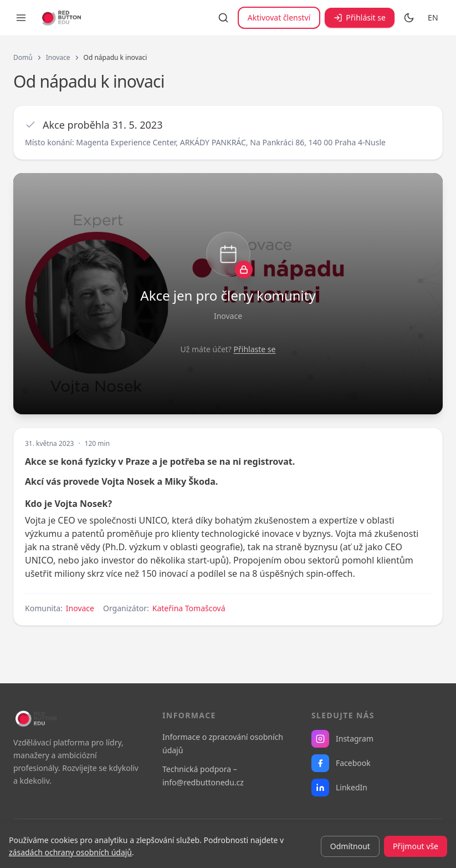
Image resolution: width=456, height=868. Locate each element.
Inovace (58, 58)
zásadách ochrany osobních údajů (70, 852)
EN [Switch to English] (433, 17)
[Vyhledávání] (223, 18)
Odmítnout (350, 846)
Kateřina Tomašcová (189, 608)
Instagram (342, 739)
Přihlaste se (255, 349)
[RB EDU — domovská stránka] (60, 18)
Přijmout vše (416, 846)
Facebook (341, 763)
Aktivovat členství (279, 17)
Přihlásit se (360, 17)
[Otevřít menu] (21, 18)
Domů (23, 58)
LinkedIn (339, 788)
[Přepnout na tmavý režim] (409, 18)
